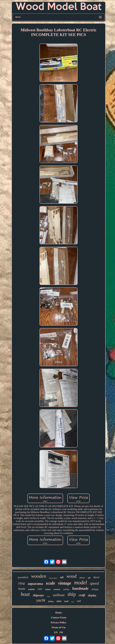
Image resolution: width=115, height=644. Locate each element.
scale (51, 583)
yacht (41, 600)
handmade (80, 588)
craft (82, 595)
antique (95, 589)
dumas (82, 578)
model (81, 583)
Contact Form (59, 618)
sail (79, 601)
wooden (39, 576)
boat (25, 594)
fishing (51, 601)
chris (59, 601)
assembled (23, 577)
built (66, 601)
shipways (38, 595)
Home (58, 613)
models (32, 589)
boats (22, 589)
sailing (66, 589)
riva (22, 583)
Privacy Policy (59, 622)
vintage (65, 583)
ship (72, 594)
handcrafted (53, 578)
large (49, 596)
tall (62, 577)
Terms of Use (59, 627)
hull (73, 602)
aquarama (35, 584)
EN (56, 632)
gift (89, 578)
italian (48, 589)
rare (40, 589)
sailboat (59, 595)
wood (71, 576)
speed (94, 583)
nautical (57, 589)
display (92, 595)
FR (61, 632)
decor (97, 577)
